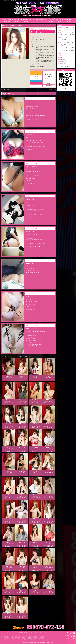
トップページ (3, 633)
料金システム (10, 633)
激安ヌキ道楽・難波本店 (16, 635)
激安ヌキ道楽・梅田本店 (6, 636)
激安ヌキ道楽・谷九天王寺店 (40, 635)
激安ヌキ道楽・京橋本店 (17, 636)
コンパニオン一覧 (9, 1)
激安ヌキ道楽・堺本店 (16, 637)
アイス (15, 1)
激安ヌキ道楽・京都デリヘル (28, 639)
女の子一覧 (26, 633)
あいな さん (6, 89)
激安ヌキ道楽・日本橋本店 (27, 635)
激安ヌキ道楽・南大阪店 (27, 637)
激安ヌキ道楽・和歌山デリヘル (7, 640)
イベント (16, 633)
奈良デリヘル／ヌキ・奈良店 (20, 640)
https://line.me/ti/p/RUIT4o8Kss (66, 90)
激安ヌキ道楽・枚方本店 (6, 637)
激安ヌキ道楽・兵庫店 (16, 639)
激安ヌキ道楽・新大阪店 (39, 636)
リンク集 (42, 633)
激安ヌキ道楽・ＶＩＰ (5, 635)
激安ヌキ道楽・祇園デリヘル (41, 639)
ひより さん (51, 89)
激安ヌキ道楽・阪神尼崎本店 (39, 637)
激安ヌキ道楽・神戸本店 (6, 639)
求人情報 (37, 633)
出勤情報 (21, 633)
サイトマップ (47, 633)
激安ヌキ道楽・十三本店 (28, 636)
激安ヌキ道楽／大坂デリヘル (33, 640)
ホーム (3, 1)
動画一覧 (32, 633)
